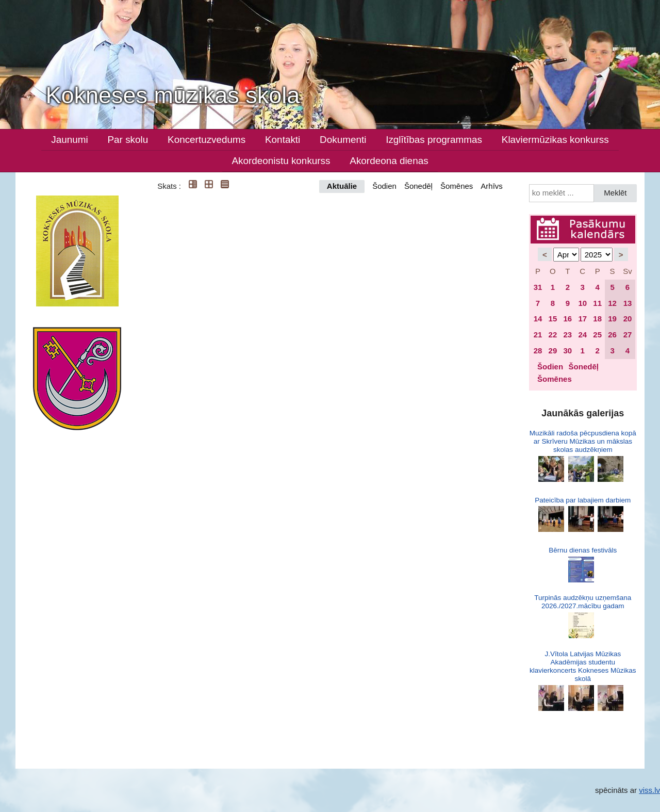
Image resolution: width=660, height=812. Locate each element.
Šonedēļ (418, 186)
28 (538, 351)
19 (612, 319)
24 (582, 335)
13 (628, 303)
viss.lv (649, 790)
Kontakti (283, 140)
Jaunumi (69, 140)
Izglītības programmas (434, 140)
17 (582, 319)
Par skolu (128, 140)
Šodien (384, 186)
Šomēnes (457, 186)
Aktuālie (342, 186)
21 (538, 335)
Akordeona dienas (389, 161)
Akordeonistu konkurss (281, 161)
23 (567, 335)
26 (612, 335)
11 (597, 303)
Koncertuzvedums (207, 140)
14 (538, 319)
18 (597, 319)
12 (612, 303)
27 (628, 335)
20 (628, 319)
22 (553, 335)
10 (582, 303)
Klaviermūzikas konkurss (555, 140)
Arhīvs (492, 186)
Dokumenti (343, 140)
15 (553, 319)
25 (597, 335)
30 (567, 351)
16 (567, 319)
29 (553, 351)
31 (538, 287)
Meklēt (615, 193)
